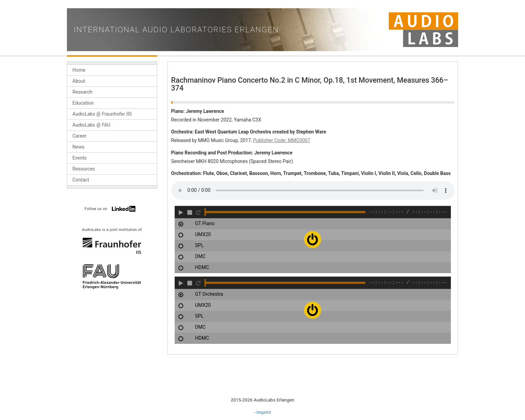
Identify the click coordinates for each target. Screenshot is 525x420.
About (79, 81)
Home (79, 70)
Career (79, 136)
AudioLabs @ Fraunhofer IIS (102, 114)
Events (79, 158)
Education (83, 103)
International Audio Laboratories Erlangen (176, 30)
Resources (84, 169)
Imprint (264, 412)
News (78, 147)
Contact (81, 180)
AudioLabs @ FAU (91, 125)
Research (82, 92)
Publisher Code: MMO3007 (282, 140)
